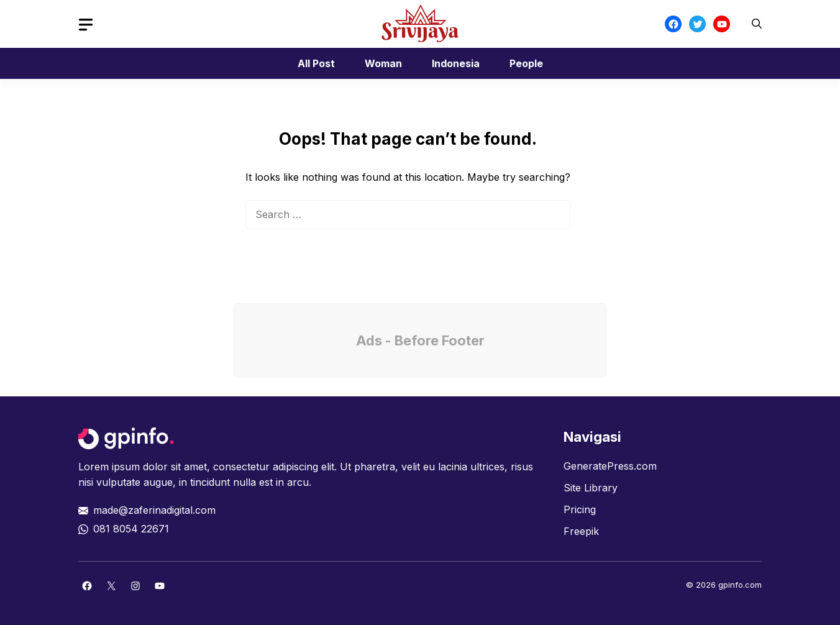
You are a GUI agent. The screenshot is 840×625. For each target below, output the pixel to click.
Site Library (591, 488)
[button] (757, 24)
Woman (383, 63)
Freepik (581, 531)
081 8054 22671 (131, 529)
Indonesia (456, 63)
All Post (316, 63)
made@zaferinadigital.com (154, 510)
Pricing (580, 509)
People (526, 63)
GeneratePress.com (610, 466)
